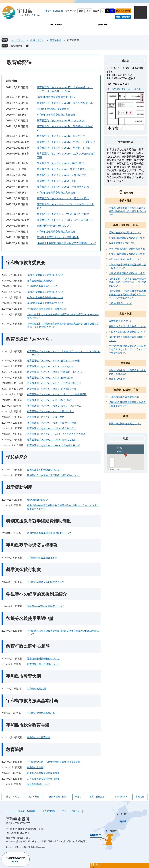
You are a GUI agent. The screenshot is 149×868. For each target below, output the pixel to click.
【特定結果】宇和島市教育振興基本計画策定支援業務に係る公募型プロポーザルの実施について (127, 294)
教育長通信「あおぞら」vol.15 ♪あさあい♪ (61, 121)
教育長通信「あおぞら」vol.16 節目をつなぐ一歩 (65, 103)
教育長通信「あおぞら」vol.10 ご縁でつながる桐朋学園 (57, 394)
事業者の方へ (121, 797)
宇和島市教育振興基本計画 (41, 713)
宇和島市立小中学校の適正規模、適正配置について (54, 475)
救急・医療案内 (123, 17)
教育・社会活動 (97, 797)
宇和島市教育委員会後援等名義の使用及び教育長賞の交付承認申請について (127, 211)
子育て (78, 797)
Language (58, 11)
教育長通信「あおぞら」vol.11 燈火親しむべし (64, 148)
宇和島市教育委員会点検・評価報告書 (58, 237)
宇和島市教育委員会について (42, 286)
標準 (88, 11)
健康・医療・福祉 (58, 797)
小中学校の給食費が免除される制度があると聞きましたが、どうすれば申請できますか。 (127, 349)
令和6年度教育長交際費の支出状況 (56, 193)
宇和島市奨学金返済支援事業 (53, 109)
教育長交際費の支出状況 (40, 281)
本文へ (49, 11)
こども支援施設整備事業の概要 (43, 779)
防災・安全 (33, 797)
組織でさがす (37, 40)
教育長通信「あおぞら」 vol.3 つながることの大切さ (56, 434)
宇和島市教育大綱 (36, 689)
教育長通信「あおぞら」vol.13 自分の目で (61, 136)
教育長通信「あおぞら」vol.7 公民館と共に (62, 175)
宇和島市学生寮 (35, 767)
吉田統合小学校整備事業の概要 (43, 773)
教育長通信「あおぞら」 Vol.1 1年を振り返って (65, 220)
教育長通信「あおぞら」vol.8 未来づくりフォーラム (66, 169)
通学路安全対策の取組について (43, 659)
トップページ (18, 40)
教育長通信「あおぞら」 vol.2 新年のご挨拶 (63, 214)
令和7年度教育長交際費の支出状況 (56, 115)
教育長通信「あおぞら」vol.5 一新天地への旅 (63, 187)
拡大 (81, 11)
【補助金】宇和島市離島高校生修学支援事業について (66, 243)
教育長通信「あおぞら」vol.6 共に (57, 181)
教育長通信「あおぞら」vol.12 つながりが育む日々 (66, 142)
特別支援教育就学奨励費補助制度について (49, 533)
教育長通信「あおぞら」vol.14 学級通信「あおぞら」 (56, 372)
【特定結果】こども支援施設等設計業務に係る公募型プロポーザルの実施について (127, 282)
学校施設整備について (39, 784)
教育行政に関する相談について (43, 664)
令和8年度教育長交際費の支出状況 (56, 97)
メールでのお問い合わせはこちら (125, 89)
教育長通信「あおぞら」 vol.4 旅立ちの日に (63, 198)
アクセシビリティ (71, 811)
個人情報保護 (49, 811)
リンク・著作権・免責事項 (22, 811)
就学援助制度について (39, 500)
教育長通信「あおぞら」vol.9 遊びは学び (60, 163)
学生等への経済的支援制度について (46, 606)
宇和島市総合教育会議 (39, 737)
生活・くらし (13, 797)
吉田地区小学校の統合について (54, 226)
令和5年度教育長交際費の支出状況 (56, 232)
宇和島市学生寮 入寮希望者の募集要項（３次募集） (55, 762)
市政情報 (140, 797)
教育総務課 (17, 46)
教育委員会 (56, 40)
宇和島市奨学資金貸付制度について (46, 582)
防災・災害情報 (123, 11)
